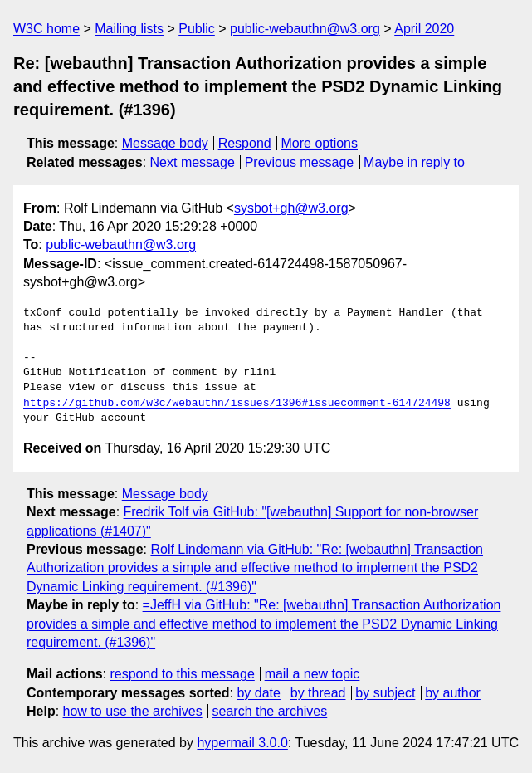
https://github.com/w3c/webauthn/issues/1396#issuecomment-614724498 (237, 404)
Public (197, 29)
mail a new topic (312, 674)
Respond (245, 143)
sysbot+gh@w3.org (291, 208)
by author (453, 693)
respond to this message (182, 674)
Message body (165, 143)
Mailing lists (129, 29)
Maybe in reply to (414, 162)
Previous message (300, 162)
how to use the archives (133, 711)
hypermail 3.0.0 (242, 743)
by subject (385, 693)
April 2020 (424, 29)
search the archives (270, 711)
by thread (318, 693)
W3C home (46, 29)
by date (258, 693)
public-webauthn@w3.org (305, 29)
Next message (193, 162)
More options (320, 143)
